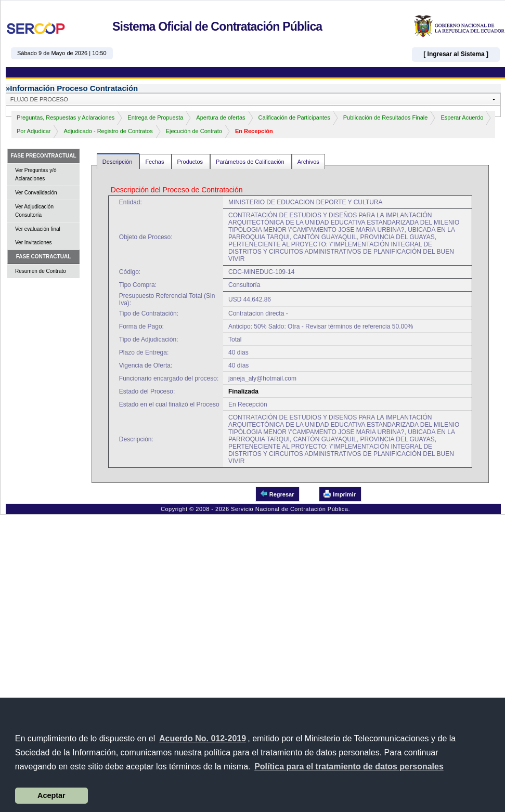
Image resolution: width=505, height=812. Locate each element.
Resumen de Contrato (41, 271)
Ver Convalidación (36, 193)
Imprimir (339, 494)
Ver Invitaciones (34, 243)
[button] (349, 767)
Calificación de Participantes (294, 117)
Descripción (118, 162)
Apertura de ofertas (221, 117)
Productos (191, 162)
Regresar (277, 494)
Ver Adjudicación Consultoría (34, 211)
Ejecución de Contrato (194, 131)
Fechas (155, 162)
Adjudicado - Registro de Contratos (108, 131)
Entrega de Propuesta (155, 117)
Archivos (308, 162)
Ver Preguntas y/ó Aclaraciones (36, 174)
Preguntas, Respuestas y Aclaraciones (66, 117)
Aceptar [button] (51, 795)
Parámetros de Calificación (251, 162)
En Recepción (254, 131)
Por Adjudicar (34, 131)
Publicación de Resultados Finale (386, 117)
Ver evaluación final (38, 229)
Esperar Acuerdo (462, 117)
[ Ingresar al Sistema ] (456, 54)
